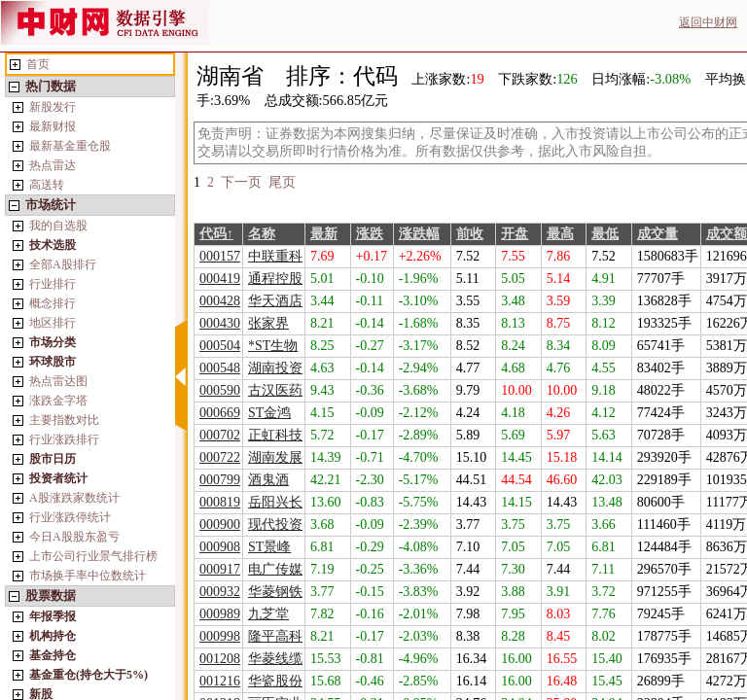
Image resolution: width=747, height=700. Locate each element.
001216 (220, 681)
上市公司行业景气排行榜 (93, 556)
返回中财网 (708, 22)
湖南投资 (275, 368)
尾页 (282, 182)
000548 (220, 368)
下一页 (241, 182)
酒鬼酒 (268, 480)
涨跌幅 (419, 234)
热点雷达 (53, 165)
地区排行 (53, 323)
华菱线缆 (275, 659)
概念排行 (53, 303)
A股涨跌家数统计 (74, 498)
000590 (220, 390)
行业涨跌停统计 (70, 517)
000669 (220, 413)
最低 (605, 234)
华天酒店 (275, 301)
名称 (262, 234)
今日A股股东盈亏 (74, 537)
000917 (220, 569)
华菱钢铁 (275, 592)
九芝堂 (268, 614)
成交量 (658, 234)
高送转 (47, 185)
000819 (220, 502)
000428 (220, 301)
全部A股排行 (63, 264)
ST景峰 (269, 547)
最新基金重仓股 (70, 146)
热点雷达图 (58, 381)
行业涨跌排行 (64, 439)
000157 (220, 256)
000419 (220, 279)
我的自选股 (58, 226)
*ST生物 (273, 346)
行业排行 (53, 284)
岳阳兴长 (275, 502)
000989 (220, 614)
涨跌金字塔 (58, 401)
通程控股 (275, 279)
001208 (220, 659)
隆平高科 (275, 636)
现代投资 (275, 525)
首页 (38, 64)
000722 (220, 457)
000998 (220, 636)
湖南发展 (275, 457)
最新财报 (53, 126)
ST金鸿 (269, 413)
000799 (220, 480)
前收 (470, 234)
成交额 (727, 234)
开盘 (515, 234)
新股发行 (53, 107)
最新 (324, 234)
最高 (560, 234)
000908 (220, 547)
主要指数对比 (64, 420)
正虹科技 (275, 435)
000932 (220, 592)
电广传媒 (275, 569)
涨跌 (370, 234)
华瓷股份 (275, 681)
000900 (220, 525)
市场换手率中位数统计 (88, 576)
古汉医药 (275, 390)
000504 (220, 346)
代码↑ (216, 234)
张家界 (268, 323)
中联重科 (275, 256)
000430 (220, 323)
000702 (220, 435)
